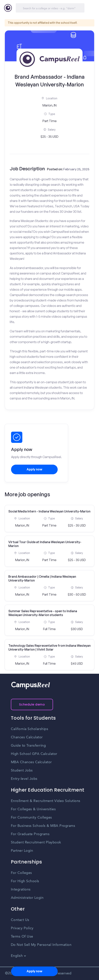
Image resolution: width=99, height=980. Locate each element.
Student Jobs (22, 771)
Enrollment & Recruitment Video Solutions (46, 801)
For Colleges (21, 873)
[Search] (50, 8)
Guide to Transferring (28, 746)
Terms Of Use (22, 937)
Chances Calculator (27, 737)
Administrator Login (27, 898)
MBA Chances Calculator (31, 762)
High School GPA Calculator (34, 754)
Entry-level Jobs (24, 779)
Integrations (21, 890)
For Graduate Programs (30, 834)
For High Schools (25, 881)
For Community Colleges (31, 818)
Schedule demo (32, 704)
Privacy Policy (22, 928)
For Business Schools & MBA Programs (43, 826)
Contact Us (20, 920)
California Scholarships (30, 729)
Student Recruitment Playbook (36, 842)
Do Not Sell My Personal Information (41, 945)
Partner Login (22, 851)
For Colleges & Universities (33, 809)
